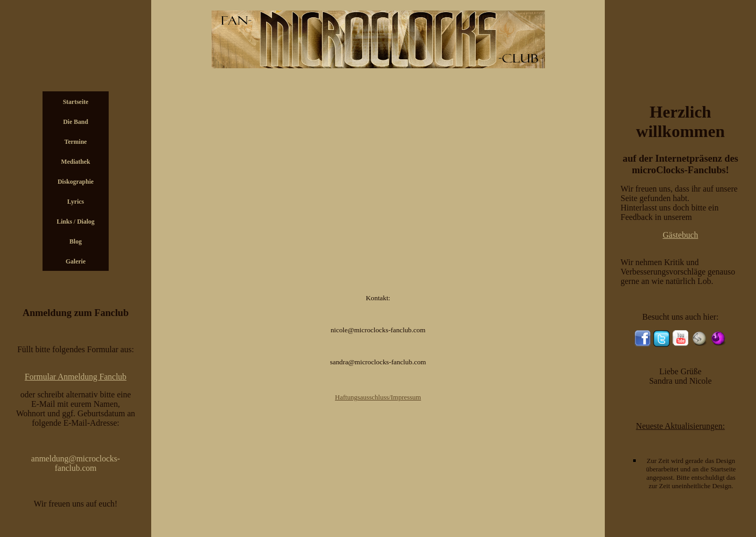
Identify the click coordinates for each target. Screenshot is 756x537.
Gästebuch (680, 235)
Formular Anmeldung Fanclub (76, 377)
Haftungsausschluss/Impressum (378, 397)
